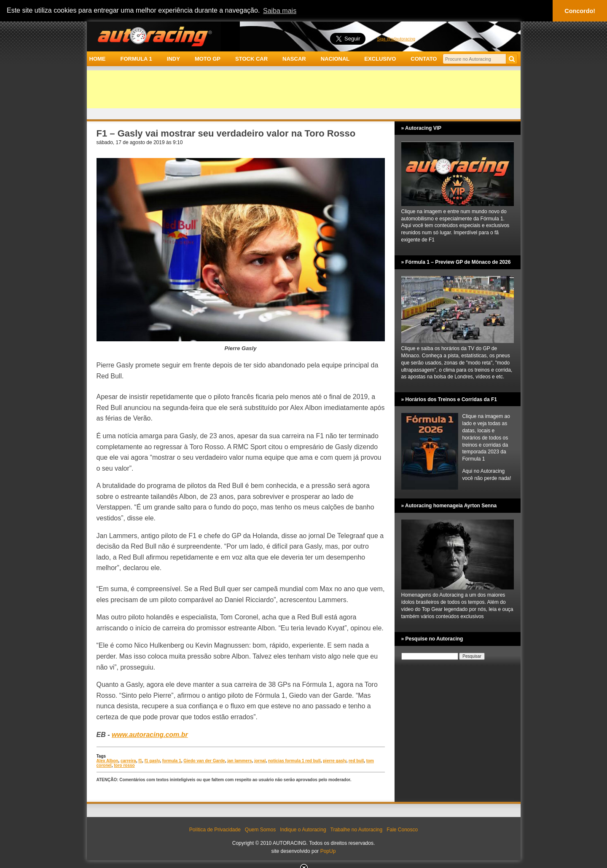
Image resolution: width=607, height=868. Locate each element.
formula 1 (172, 761)
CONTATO (424, 59)
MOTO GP (208, 59)
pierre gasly (334, 761)
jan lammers (239, 761)
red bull (356, 761)
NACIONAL (335, 59)
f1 (140, 761)
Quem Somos (260, 830)
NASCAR (294, 59)
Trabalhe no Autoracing (357, 830)
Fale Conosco (402, 830)
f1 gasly (152, 761)
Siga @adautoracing (396, 39)
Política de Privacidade (215, 830)
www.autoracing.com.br (150, 735)
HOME (98, 59)
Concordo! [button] (580, 11)
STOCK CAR (251, 59)
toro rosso (124, 765)
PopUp (328, 851)
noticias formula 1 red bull (294, 761)
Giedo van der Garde (204, 761)
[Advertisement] (304, 89)
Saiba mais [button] (280, 11)
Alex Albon (107, 761)
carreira (128, 761)
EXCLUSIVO (380, 59)
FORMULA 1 (136, 59)
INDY (173, 59)
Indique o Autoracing (303, 830)
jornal (260, 761)
